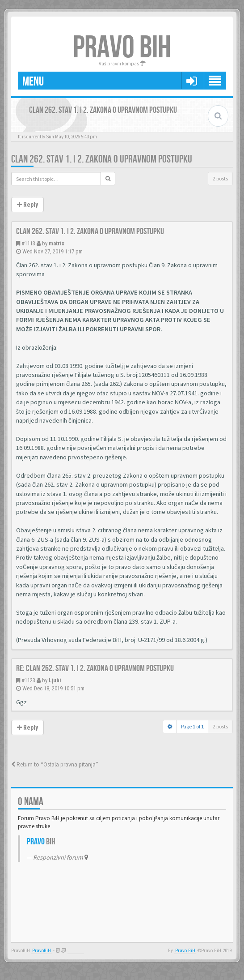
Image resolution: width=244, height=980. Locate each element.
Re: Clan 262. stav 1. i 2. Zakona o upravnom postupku (95, 668)
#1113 (28, 243)
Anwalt (76, 951)
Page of (192, 726)
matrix (57, 243)
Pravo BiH (185, 951)
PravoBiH (42, 951)
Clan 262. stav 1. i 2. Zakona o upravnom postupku (102, 159)
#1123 (28, 680)
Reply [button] (27, 205)
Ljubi (55, 680)
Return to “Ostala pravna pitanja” (55, 764)
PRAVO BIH (122, 48)
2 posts (220, 178)
